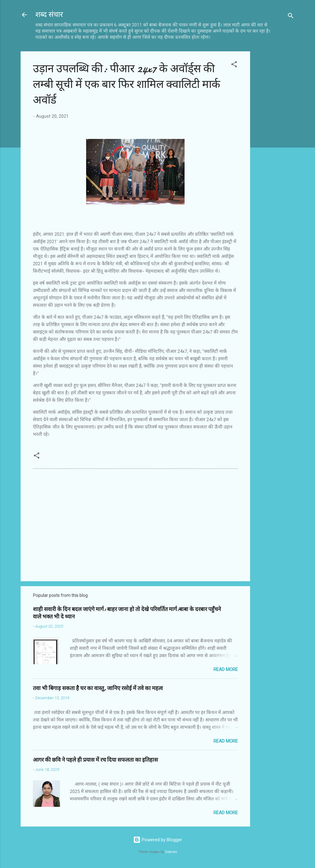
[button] (234, 65)
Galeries (171, 852)
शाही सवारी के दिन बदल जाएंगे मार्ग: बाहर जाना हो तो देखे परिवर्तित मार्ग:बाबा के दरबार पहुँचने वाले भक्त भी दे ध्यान (127, 613)
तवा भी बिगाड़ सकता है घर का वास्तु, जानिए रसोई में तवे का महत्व (98, 688)
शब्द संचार (49, 15)
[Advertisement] (275, 144)
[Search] (291, 17)
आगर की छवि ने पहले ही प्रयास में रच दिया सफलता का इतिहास (95, 760)
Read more (226, 669)
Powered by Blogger (158, 840)
